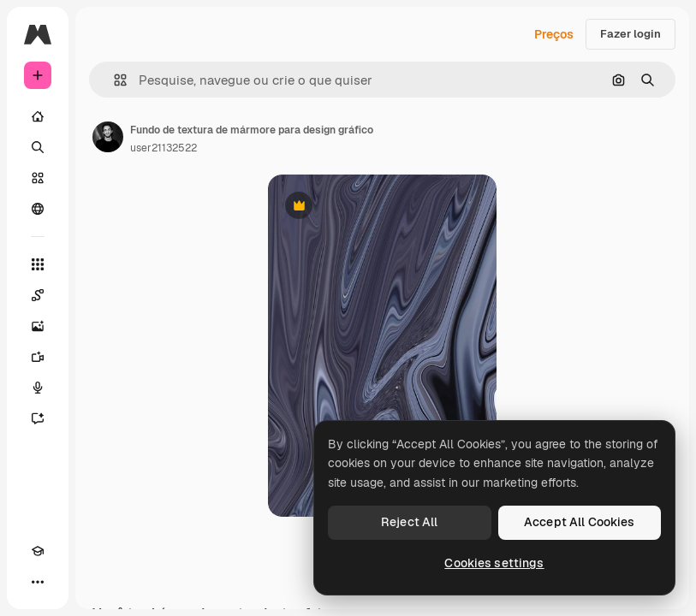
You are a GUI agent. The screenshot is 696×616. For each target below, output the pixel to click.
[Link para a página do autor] (108, 137)
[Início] (38, 116)
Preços (554, 34)
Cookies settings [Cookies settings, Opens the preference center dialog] (494, 563)
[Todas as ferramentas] (38, 264)
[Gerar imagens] (38, 326)
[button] (113, 80)
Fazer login (631, 34)
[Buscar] (38, 147)
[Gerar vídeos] (38, 357)
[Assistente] (38, 418)
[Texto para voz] (38, 388)
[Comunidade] (38, 209)
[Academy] (38, 551)
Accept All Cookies (580, 522)
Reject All (409, 522)
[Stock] (38, 178)
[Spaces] (38, 295)
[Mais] (38, 582)
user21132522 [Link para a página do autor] (164, 148)
